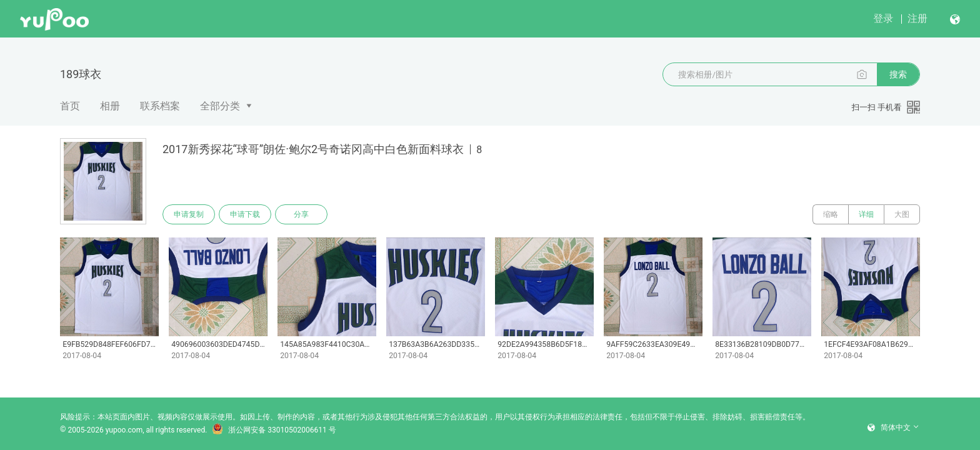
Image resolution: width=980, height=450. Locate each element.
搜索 (898, 74)
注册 (917, 18)
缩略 (831, 214)
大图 (902, 214)
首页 (70, 106)
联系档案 (160, 106)
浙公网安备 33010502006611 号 (274, 430)
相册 (110, 106)
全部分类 (220, 106)
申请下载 (245, 214)
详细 (866, 214)
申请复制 (189, 214)
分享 (301, 214)
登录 (883, 18)
